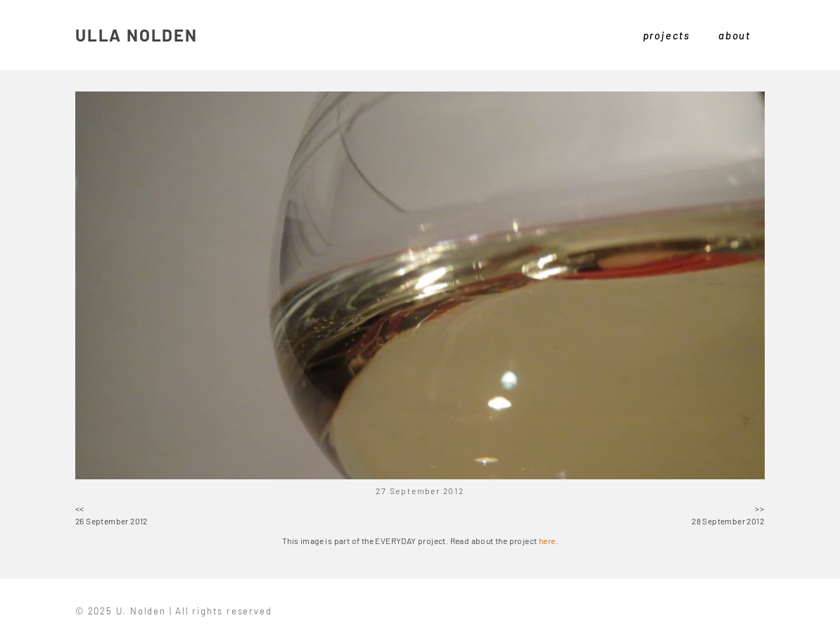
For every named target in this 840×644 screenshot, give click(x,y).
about (734, 35)
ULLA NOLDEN (136, 35)
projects (667, 35)
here (547, 541)
